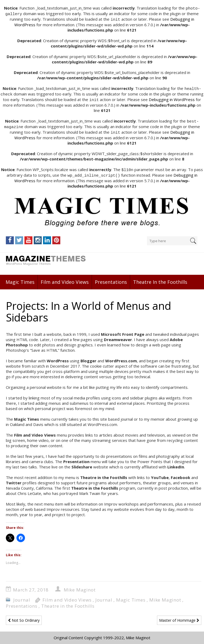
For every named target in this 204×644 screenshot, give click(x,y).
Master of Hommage (179, 617)
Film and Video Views (65, 279)
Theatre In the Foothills (160, 279)
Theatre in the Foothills (68, 603)
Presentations (111, 279)
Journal (22, 597)
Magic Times (20, 279)
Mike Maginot (80, 587)
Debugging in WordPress (172, 98)
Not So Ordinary (24, 617)
